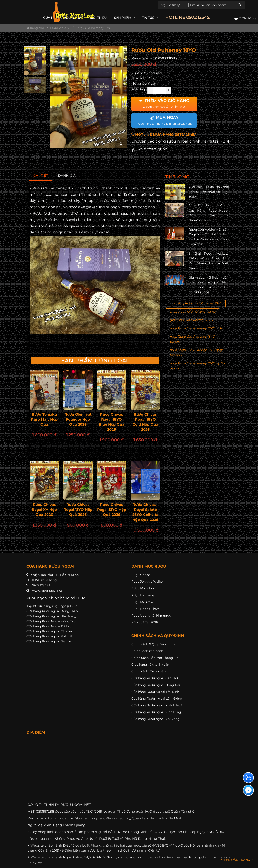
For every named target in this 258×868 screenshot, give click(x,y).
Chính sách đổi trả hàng (149, 671)
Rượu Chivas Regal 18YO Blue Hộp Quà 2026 (112, 422)
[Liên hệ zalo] (248, 778)
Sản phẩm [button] (124, 18)
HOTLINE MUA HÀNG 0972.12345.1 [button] (164, 135)
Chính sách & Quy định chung (154, 644)
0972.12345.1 (41, 585)
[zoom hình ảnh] (121, 144)
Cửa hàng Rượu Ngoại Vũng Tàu (51, 621)
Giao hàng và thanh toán (150, 665)
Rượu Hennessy (143, 595)
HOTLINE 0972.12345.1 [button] (188, 17)
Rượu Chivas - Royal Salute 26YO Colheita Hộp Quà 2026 (145, 512)
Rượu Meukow (142, 602)
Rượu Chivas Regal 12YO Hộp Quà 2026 (112, 510)
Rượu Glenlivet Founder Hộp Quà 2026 (78, 419)
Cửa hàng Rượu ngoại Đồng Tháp (52, 611)
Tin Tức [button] (150, 18)
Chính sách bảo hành (147, 651)
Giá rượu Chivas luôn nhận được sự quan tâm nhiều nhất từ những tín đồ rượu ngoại (209, 285)
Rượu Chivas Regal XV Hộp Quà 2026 (44, 510)
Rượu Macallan (143, 588)
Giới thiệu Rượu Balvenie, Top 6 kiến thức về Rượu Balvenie (209, 192)
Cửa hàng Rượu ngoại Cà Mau (49, 631)
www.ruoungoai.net (47, 591)
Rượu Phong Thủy (145, 609)
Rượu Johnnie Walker (148, 582)
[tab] (41, 176)
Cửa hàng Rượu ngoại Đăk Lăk (50, 636)
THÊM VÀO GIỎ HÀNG (164, 103)
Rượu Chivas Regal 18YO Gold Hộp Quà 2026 (145, 422)
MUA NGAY (165, 120)
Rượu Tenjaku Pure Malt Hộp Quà (44, 419)
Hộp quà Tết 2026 (145, 622)
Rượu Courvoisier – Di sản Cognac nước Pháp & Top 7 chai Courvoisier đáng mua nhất (209, 237)
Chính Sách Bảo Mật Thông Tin (155, 658)
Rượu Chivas (141, 575)
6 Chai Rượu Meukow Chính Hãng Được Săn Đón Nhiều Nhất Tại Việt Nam (209, 261)
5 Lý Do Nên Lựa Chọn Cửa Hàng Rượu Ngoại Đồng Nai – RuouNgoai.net (209, 213)
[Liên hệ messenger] (248, 790)
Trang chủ (35, 28)
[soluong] (159, 90)
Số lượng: (139, 89)
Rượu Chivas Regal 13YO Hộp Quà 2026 (78, 510)
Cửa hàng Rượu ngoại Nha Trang (51, 616)
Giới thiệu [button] (98, 18)
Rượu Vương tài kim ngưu (151, 616)
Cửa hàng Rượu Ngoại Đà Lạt (49, 626)
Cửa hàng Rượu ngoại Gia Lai (49, 641)
